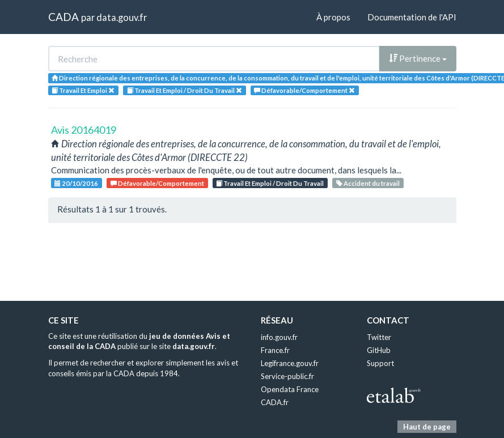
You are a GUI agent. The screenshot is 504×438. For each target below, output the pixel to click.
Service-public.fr (287, 376)
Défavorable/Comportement (157, 183)
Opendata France (290, 389)
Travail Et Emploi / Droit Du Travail (270, 183)
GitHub (379, 350)
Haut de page (427, 427)
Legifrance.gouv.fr (290, 363)
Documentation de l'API (412, 17)
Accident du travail (368, 183)
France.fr (275, 350)
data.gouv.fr (122, 17)
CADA (63, 17)
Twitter (379, 337)
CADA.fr (275, 402)
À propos (333, 17)
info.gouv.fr (279, 337)
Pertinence (418, 58)
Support (380, 363)
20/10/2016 (76, 183)
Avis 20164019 (84, 130)
